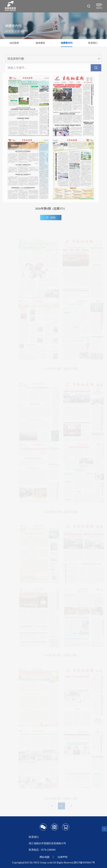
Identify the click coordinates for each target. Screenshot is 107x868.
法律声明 (62, 857)
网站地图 (45, 857)
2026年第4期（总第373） (50, 209)
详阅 (50, 218)
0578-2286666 (48, 850)
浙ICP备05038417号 (84, 863)
